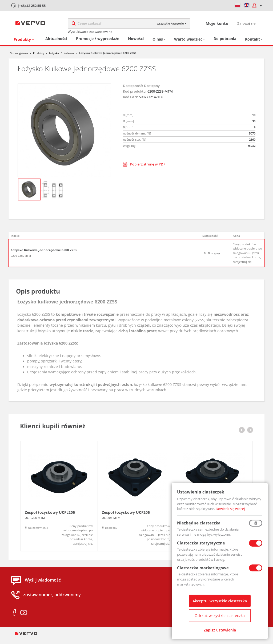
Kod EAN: (131, 102)
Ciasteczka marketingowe (203, 568)
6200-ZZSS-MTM (21, 261)
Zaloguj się (246, 26)
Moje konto (217, 26)
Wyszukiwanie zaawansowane (90, 34)
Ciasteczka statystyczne (201, 543)
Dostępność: (133, 90)
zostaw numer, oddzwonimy (52, 600)
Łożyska (54, 58)
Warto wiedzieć (188, 44)
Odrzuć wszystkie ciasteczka (220, 616)
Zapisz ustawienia (220, 630)
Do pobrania (225, 44)
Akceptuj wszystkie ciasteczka (220, 601)
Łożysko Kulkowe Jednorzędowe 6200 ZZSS (44, 255)
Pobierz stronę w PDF (144, 169)
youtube (24, 618)
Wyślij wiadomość (43, 585)
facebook (15, 618)
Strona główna (19, 58)
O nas (158, 44)
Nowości (136, 44)
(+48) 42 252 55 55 (32, 6)
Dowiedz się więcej (230, 509)
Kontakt (252, 44)
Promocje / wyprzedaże (98, 44)
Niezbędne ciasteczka (199, 523)
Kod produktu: (135, 96)
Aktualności (56, 44)
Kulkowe (69, 58)
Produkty (22, 44)
